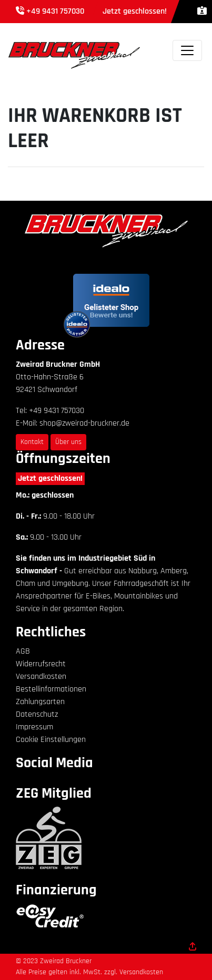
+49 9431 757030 (55, 11)
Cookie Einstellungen (51, 740)
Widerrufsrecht (41, 664)
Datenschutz (37, 714)
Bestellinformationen (51, 689)
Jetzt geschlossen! (50, 478)
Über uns (68, 442)
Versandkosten (41, 677)
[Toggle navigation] (187, 50)
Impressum (34, 727)
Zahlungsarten (40, 702)
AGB (23, 651)
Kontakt (32, 442)
